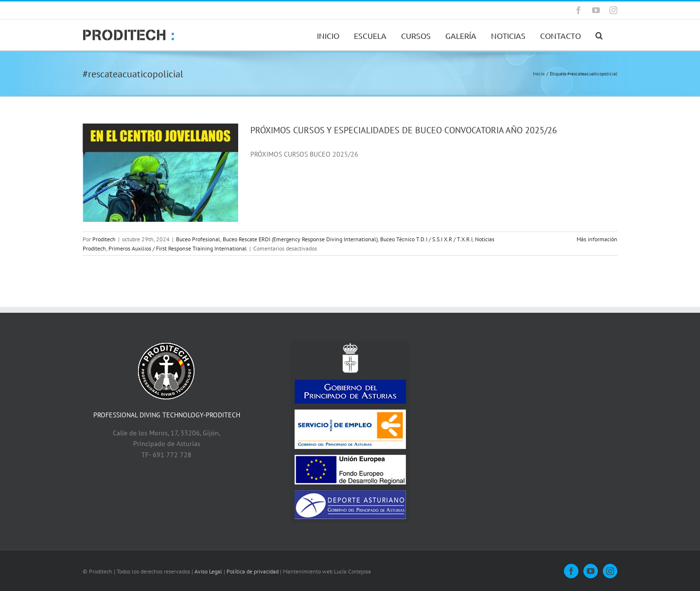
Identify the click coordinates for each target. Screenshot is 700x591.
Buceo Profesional (198, 239)
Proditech (104, 239)
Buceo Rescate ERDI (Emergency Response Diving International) (300, 239)
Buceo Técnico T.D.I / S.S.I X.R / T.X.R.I (426, 239)
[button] (599, 35)
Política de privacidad (253, 571)
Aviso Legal (208, 571)
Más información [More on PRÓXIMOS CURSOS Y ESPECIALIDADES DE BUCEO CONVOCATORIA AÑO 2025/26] (597, 239)
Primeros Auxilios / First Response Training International (178, 248)
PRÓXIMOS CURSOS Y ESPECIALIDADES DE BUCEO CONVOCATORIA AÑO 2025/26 (404, 130)
